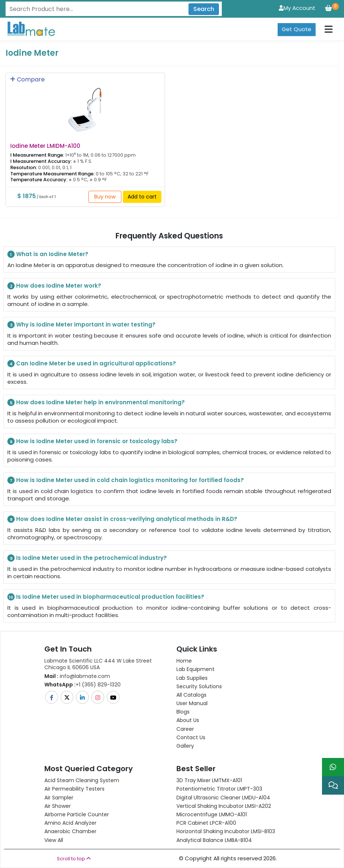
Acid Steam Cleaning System (82, 780)
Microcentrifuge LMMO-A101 (212, 814)
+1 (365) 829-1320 (83, 685)
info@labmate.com (77, 676)
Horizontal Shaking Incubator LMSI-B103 (226, 831)
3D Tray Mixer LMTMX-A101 (209, 780)
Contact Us (191, 737)
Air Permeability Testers (74, 789)
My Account (297, 8)
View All (54, 840)
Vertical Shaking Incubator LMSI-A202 (224, 806)
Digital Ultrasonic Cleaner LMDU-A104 (223, 798)
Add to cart (142, 197)
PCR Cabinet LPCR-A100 (206, 823)
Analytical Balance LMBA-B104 (214, 840)
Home (184, 661)
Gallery (185, 746)
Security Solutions (199, 686)
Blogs (183, 712)
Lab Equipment (195, 669)
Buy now (105, 197)
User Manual (192, 703)
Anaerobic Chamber (70, 831)
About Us (188, 720)
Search (204, 9)
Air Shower (58, 806)
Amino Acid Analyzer (70, 823)
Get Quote (297, 29)
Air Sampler (59, 798)
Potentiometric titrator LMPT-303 (219, 789)
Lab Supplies (192, 678)
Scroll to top (74, 859)
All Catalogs (191, 695)
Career (185, 729)
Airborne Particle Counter (77, 814)
